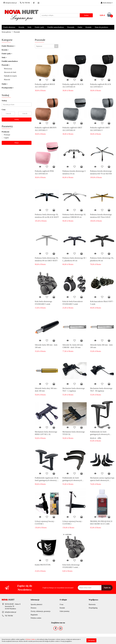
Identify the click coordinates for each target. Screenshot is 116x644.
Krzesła (21, 27)
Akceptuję (91, 640)
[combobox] (47, 46)
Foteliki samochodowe (56, 27)
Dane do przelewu (101, 27)
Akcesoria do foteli (10, 72)
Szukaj (17, 120)
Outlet (80, 27)
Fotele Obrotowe (8, 46)
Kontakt (88, 27)
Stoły (29, 27)
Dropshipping (93, 608)
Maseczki (7, 80)
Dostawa (33, 608)
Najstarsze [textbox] (39, 46)
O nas (62, 604)
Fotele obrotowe (9, 27)
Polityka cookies (36, 618)
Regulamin (34, 615)
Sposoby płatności (36, 604)
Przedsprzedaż (8, 88)
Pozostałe (71, 27)
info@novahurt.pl (11, 612)
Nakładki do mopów (10, 76)
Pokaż (17, 143)
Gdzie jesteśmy (65, 611)
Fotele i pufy (39, 27)
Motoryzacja (8, 69)
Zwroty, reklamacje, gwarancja (40, 611)
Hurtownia (92, 604)
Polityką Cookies (30, 639)
